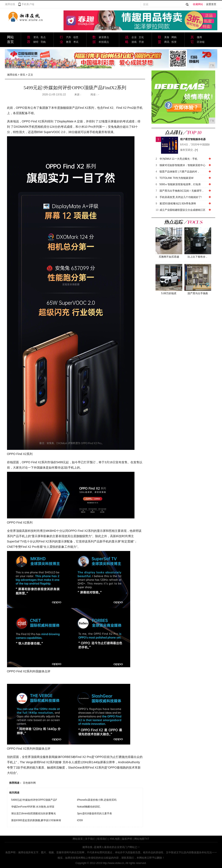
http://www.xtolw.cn (113, 863)
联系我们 (102, 839)
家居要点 (104, 37)
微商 (199, 37)
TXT (147, 839)
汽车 (69, 37)
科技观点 (104, 42)
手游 (141, 42)
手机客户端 (28, 4)
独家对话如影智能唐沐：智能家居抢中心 (182, 165)
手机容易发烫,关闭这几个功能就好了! (181, 197)
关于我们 (90, 839)
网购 (174, 37)
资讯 (36, 37)
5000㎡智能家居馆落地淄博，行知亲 (180, 184)
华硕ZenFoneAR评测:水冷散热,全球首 (33, 807)
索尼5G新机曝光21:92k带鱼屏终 (178, 204)
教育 (69, 42)
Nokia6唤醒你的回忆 (89, 807)
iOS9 (80, 820)
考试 (76, 42)
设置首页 (211, 4)
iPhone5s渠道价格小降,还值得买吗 (97, 800)
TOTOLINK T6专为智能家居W (177, 178)
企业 (134, 37)
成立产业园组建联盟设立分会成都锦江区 (182, 210)
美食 (167, 37)
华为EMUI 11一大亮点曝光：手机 (179, 159)
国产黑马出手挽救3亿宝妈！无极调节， (182, 191)
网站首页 (78, 839)
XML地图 (115, 839)
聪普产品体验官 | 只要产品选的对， (180, 172)
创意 (76, 37)
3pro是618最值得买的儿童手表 (95, 813)
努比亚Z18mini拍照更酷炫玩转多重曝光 (34, 813)
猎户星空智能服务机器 (193, 139)
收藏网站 (198, 4)
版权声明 (127, 839)
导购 (43, 42)
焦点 (43, 37)
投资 (174, 42)
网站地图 (139, 839)
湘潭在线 (10, 4)
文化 (141, 37)
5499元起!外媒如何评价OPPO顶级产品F (34, 800)
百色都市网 (29, 783)
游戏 (134, 42)
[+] (197, 150)
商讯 (167, 42)
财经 (36, 42)
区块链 (201, 42)
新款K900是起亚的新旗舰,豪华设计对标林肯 (36, 820)
